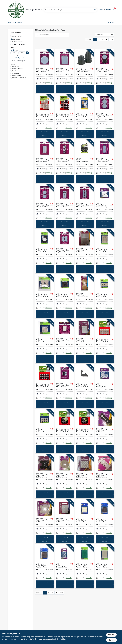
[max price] (22, 53)
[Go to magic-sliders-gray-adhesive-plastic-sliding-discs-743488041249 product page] (45, 161)
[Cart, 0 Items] (113, 10)
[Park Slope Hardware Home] (16, 10)
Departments (17, 22)
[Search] (95, 10)
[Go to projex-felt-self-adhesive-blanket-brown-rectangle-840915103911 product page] (105, 566)
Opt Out (111, 640)
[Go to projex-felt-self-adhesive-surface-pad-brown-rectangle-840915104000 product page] (105, 296)
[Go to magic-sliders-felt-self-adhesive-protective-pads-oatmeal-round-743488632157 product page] (105, 476)
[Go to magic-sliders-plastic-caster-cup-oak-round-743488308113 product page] (85, 296)
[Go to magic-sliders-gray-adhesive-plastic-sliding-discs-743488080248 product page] (65, 206)
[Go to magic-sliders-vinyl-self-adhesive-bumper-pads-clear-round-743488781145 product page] (65, 341)
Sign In (101, 10)
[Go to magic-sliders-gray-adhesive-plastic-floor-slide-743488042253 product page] (65, 386)
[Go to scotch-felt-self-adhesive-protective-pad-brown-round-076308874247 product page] (45, 386)
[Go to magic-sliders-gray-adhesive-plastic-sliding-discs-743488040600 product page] (105, 116)
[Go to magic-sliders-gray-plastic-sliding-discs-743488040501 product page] (45, 206)
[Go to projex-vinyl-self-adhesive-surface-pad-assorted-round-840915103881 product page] (85, 116)
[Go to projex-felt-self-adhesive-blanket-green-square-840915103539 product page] (85, 566)
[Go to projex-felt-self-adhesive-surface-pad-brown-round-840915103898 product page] (105, 251)
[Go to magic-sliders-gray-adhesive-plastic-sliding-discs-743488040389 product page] (65, 251)
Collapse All (14, 58)
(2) (16, 73)
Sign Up (108, 10)
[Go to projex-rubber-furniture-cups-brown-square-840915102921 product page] (45, 566)
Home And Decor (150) (19, 61)
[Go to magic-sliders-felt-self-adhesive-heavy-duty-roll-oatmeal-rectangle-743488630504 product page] (65, 476)
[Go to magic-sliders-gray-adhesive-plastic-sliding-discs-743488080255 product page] (85, 206)
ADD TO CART (45, 87)
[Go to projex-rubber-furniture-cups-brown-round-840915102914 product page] (105, 521)
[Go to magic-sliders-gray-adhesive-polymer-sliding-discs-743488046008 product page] (105, 71)
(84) (16, 66)
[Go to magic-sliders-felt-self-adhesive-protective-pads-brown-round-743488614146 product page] (45, 476)
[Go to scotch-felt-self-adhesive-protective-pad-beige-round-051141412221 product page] (105, 341)
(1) (17, 75)
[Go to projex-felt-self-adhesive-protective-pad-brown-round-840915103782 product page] (65, 296)
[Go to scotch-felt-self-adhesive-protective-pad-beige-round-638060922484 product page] (65, 431)
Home (10, 22)
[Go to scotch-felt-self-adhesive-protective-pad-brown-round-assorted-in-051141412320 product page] (65, 116)
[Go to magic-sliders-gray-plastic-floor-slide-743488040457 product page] (105, 161)
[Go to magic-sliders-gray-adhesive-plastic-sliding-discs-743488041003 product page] (45, 71)
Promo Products (17, 36)
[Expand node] (11, 61)
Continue (111, 635)
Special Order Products (19, 44)
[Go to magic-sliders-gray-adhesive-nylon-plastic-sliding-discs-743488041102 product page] (65, 71)
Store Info (111, 22)
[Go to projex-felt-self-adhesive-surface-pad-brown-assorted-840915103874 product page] (45, 251)
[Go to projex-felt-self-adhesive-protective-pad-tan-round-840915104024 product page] (45, 296)
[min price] (14, 53)
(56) (18, 68)
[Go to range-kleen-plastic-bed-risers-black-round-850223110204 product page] (85, 71)
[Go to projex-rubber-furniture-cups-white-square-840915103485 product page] (85, 521)
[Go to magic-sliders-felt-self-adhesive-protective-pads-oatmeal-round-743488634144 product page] (45, 521)
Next (111, 39)
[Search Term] (70, 10)
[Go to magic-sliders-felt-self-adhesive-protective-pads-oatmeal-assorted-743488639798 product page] (85, 251)
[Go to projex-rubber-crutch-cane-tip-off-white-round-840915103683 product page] (105, 206)
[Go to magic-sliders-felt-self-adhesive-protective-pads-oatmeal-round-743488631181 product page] (85, 476)
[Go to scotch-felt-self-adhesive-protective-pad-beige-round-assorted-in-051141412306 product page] (45, 116)
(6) (14, 71)
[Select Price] (27, 53)
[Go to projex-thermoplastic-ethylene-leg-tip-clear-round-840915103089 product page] (65, 566)
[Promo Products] (11, 36)
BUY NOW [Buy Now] (45, 91)
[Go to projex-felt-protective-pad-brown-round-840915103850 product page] (45, 341)
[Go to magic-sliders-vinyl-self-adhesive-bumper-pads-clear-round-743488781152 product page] (65, 521)
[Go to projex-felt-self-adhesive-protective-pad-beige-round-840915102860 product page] (85, 386)
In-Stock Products (18, 42)
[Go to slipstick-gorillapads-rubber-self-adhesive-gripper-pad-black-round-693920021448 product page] (85, 161)
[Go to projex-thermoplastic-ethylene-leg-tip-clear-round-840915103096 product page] (105, 386)
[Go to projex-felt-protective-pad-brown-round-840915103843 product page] (45, 431)
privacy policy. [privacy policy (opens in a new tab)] (11, 639)
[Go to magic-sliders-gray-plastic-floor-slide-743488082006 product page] (65, 161)
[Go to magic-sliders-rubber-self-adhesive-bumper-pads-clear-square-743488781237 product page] (85, 341)
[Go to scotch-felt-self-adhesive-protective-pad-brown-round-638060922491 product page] (85, 431)
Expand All (21, 58)
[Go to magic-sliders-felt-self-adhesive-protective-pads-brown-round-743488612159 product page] (105, 431)
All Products (16, 39)
